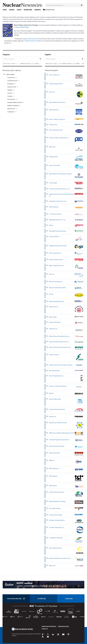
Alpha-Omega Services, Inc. (57, 265)
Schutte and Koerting (55, 322)
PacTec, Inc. (52, 92)
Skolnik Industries (54, 207)
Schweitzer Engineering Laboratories (59, 440)
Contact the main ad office (33, 41)
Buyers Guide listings (22, 27)
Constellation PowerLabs (56, 538)
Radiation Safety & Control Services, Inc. (60, 558)
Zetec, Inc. (52, 274)
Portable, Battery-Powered (15, 102)
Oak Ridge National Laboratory (58, 231)
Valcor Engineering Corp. (56, 130)
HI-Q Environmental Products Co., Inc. (59, 189)
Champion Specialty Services (57, 409)
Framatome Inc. (53, 125)
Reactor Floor (11, 109)
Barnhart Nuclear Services (56, 259)
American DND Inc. (54, 236)
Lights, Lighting (10, 74)
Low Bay (10, 96)
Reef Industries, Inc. (54, 468)
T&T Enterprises (53, 476)
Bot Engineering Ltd (54, 370)
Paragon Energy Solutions (56, 84)
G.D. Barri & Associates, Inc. (56, 527)
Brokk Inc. (52, 393)
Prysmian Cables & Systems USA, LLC (59, 342)
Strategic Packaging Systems (57, 520)
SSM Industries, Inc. (54, 110)
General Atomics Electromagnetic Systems (61, 365)
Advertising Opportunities (49, 626)
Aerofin (51, 225)
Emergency (11, 84)
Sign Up (19, 10)
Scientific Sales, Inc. (54, 355)
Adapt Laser (52, 147)
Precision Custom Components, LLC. (59, 138)
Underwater (11, 112)
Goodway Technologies (55, 515)
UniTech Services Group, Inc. (57, 492)
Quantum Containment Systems (58, 386)
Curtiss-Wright (53, 183)
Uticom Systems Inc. (54, 75)
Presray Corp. (53, 416)
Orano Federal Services (55, 548)
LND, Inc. (51, 294)
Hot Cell (10, 93)
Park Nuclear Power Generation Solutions (60, 174)
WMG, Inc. (52, 460)
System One (52, 565)
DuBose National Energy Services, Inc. (59, 336)
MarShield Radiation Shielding (57, 501)
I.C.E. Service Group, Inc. (56, 214)
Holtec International (54, 453)
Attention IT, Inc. (53, 329)
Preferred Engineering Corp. (57, 301)
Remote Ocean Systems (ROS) (57, 288)
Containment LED (12, 81)
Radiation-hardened (13, 105)
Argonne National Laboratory (57, 102)
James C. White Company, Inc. (57, 119)
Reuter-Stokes (53, 317)
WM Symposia (53, 486)
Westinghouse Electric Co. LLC (57, 220)
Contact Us (45, 629)
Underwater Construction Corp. (58, 201)
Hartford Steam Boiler (55, 399)
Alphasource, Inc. (54, 307)
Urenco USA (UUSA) (55, 165)
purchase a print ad (32, 39)
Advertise (38, 10)
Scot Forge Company (55, 508)
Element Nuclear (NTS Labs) (57, 446)
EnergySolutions (53, 157)
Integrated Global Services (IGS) (58, 246)
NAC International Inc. (55, 253)
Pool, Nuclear (11, 99)
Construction (11, 77)
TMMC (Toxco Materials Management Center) (62, 433)
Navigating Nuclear (63, 626)
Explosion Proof (12, 87)
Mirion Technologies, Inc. (56, 281)
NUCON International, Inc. (56, 376)
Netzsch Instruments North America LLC (60, 347)
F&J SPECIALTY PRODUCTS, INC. (58, 423)
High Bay (10, 90)
